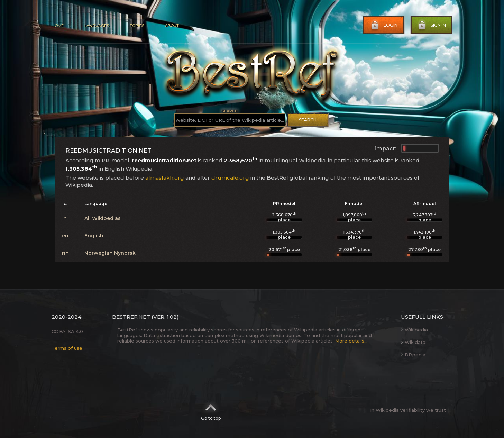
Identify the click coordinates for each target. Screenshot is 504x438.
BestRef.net (131, 317)
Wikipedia (414, 330)
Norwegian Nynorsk (110, 253)
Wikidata (413, 342)
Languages (97, 26)
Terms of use (67, 348)
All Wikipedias (103, 218)
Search (308, 120)
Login (384, 25)
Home (58, 26)
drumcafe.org (230, 178)
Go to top (211, 410)
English (94, 236)
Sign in (431, 25)
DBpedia (413, 355)
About (172, 26)
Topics (137, 26)
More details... (351, 341)
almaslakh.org (165, 178)
